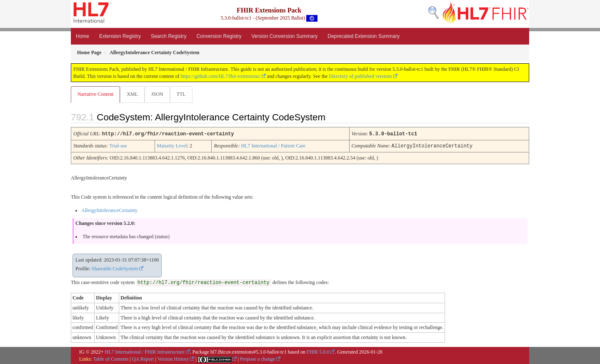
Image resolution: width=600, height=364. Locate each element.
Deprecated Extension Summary (364, 36)
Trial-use (118, 146)
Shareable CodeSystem (115, 268)
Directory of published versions (360, 76)
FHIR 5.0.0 (318, 352)
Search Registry (169, 36)
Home (82, 36)
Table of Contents (111, 359)
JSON (159, 94)
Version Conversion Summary (284, 36)
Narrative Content (95, 94)
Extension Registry (120, 36)
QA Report (143, 359)
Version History (173, 359)
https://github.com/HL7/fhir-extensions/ (220, 76)
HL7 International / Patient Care (273, 146)
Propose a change (257, 359)
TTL (184, 94)
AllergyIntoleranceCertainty (109, 210)
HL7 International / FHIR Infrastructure (145, 352)
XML (133, 94)
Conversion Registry (219, 36)
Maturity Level (172, 146)
